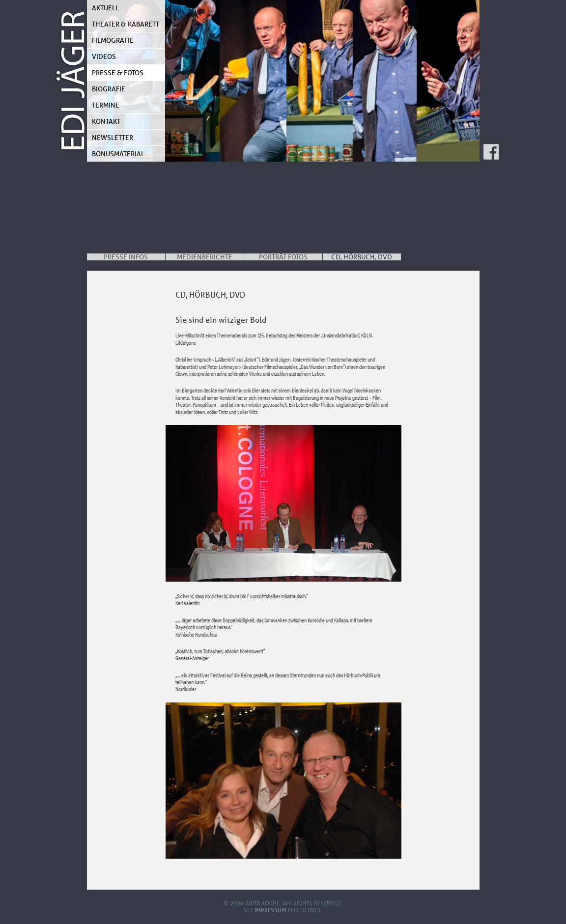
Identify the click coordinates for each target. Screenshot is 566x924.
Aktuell (105, 8)
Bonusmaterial (118, 154)
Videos (104, 56)
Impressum (270, 910)
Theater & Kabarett (126, 24)
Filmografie (113, 40)
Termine (106, 105)
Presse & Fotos (118, 73)
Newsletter (113, 138)
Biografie (109, 89)
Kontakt (106, 121)
